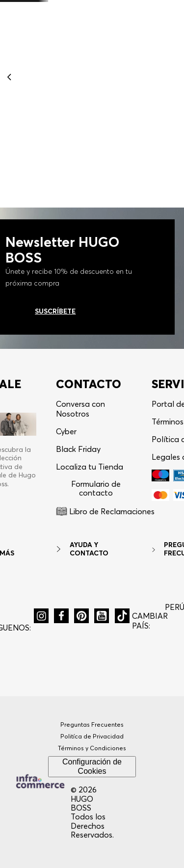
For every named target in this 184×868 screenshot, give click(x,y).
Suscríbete (55, 311)
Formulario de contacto (96, 488)
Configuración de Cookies (92, 766)
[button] (41, 616)
